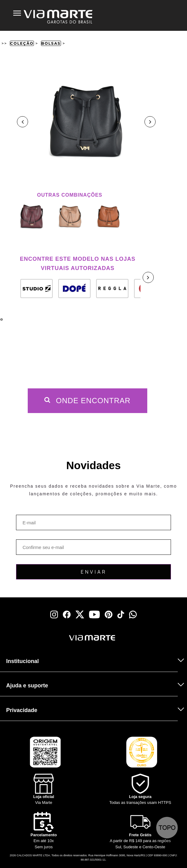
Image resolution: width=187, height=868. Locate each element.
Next (150, 122)
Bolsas (51, 43)
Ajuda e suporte (27, 686)
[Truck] (13, 646)
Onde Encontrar (87, 401)
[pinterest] (109, 614)
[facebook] (67, 614)
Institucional (22, 661)
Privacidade (22, 710)
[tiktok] (121, 614)
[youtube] (94, 614)
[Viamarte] (63, 638)
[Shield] (140, 790)
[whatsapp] (133, 614)
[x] (80, 614)
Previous (22, 122)
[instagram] (54, 614)
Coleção (22, 43)
